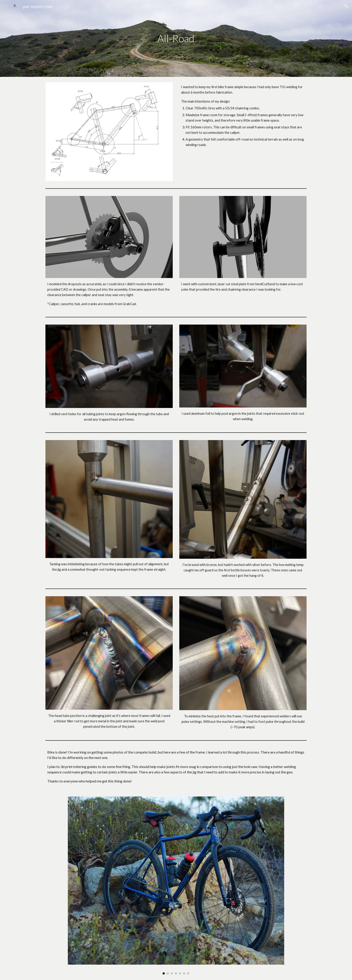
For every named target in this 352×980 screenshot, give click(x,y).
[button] (347, 6)
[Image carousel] (176, 886)
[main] (176, 39)
